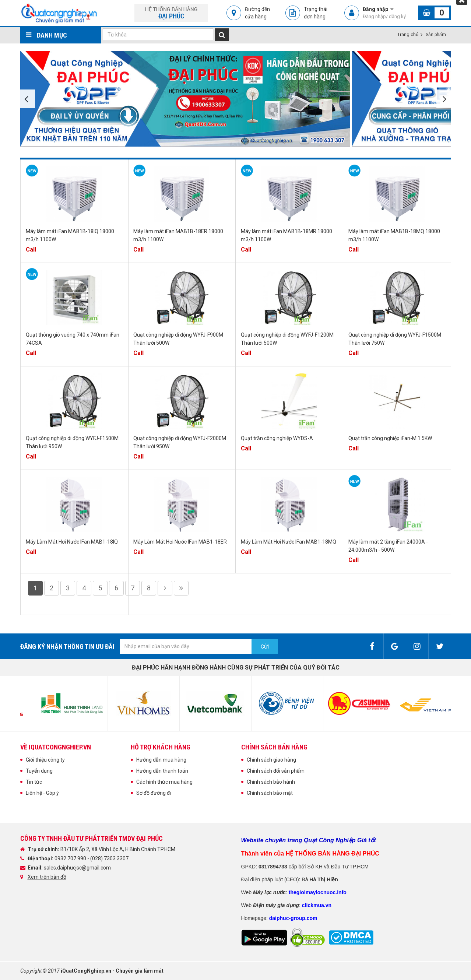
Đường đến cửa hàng (257, 13)
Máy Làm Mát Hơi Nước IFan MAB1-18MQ (289, 542)
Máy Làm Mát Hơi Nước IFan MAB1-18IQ (72, 542)
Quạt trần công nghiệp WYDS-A (277, 438)
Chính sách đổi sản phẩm (276, 771)
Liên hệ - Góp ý (42, 793)
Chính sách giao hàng (271, 760)
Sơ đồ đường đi (154, 793)
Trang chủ (408, 34)
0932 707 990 (71, 858)
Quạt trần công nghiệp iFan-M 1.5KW (390, 438)
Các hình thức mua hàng (164, 782)
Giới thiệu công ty (45, 760)
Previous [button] (28, 99)
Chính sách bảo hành (271, 782)
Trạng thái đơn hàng (316, 13)
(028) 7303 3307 (109, 858)
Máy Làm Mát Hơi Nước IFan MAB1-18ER (180, 542)
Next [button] (444, 99)
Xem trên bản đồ (47, 877)
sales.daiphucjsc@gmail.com (77, 868)
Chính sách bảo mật (270, 793)
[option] (186, 99)
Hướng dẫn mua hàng (161, 760)
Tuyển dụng (39, 771)
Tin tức (34, 782)
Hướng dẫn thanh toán (162, 771)
